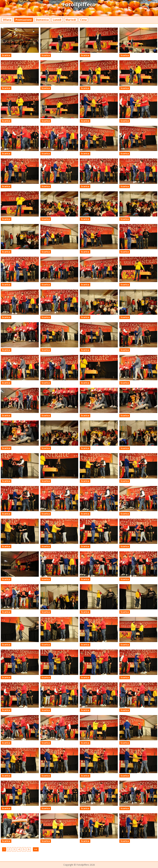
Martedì (71, 20)
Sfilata (7, 20)
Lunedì (57, 20)
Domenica (42, 20)
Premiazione (24, 20)
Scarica (6, 55)
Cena (83, 20)
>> (36, 849)
